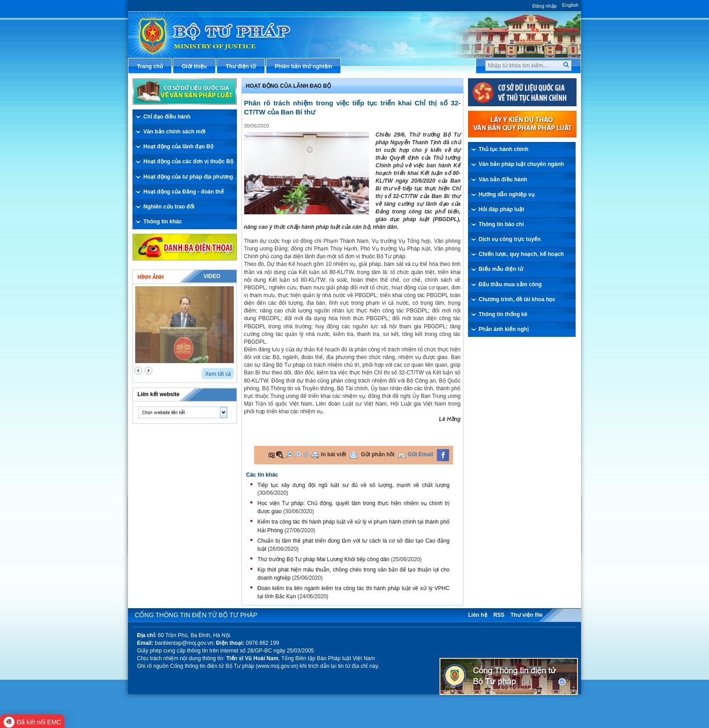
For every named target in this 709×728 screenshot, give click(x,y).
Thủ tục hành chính (504, 149)
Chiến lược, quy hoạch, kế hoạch (521, 254)
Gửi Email (421, 454)
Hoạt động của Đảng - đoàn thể (184, 192)
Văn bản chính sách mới (174, 132)
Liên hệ (477, 615)
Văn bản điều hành (503, 180)
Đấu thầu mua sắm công (510, 284)
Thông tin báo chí (501, 224)
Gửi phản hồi (378, 454)
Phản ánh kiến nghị (504, 329)
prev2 (138, 371)
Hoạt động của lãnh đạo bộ (289, 86)
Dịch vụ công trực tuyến (510, 239)
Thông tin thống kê (503, 314)
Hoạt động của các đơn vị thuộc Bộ (188, 161)
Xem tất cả (218, 374)
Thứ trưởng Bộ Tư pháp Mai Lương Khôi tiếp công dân (323, 559)
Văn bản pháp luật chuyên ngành (522, 164)
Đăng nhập (544, 6)
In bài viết (334, 454)
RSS (499, 615)
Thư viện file (527, 615)
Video (212, 276)
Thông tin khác (163, 222)
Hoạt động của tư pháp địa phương (188, 177)
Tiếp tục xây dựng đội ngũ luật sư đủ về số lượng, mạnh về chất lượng (353, 485)
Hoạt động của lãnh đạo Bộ (178, 147)
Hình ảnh (151, 277)
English (570, 5)
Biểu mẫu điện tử (501, 269)
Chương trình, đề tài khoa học (517, 299)
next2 (149, 371)
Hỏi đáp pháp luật (502, 209)
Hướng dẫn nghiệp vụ (507, 194)
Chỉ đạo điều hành (167, 117)
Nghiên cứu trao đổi (169, 207)
